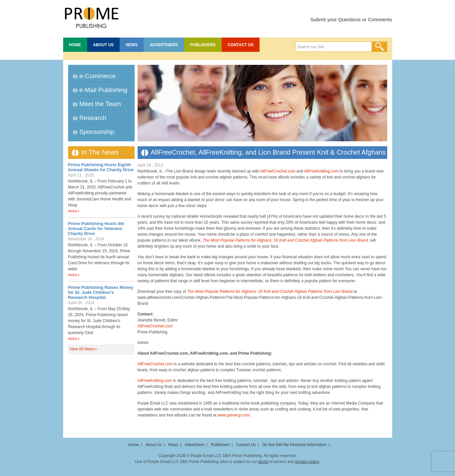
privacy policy (307, 462)
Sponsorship (97, 132)
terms (263, 462)
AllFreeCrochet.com (278, 171)
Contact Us (241, 45)
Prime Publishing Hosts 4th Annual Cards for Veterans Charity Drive (96, 229)
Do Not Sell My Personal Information (294, 445)
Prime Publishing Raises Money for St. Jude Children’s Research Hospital (101, 292)
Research (93, 118)
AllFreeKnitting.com (321, 171)
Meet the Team (100, 104)
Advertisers (164, 45)
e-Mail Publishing (104, 90)
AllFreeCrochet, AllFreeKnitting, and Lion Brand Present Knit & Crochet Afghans (268, 152)
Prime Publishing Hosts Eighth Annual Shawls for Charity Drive (101, 167)
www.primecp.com (233, 415)
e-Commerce (98, 76)
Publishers (203, 45)
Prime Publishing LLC (91, 17)
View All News (82, 349)
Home (75, 45)
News (132, 45)
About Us (104, 45)
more (73, 211)
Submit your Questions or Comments (351, 19)
